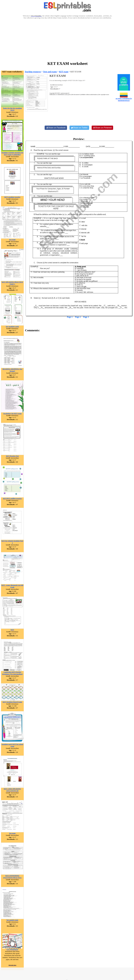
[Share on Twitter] (79, 128)
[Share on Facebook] (56, 128)
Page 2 (78, 317)
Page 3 (86, 317)
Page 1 (70, 317)
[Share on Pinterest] (102, 128)
